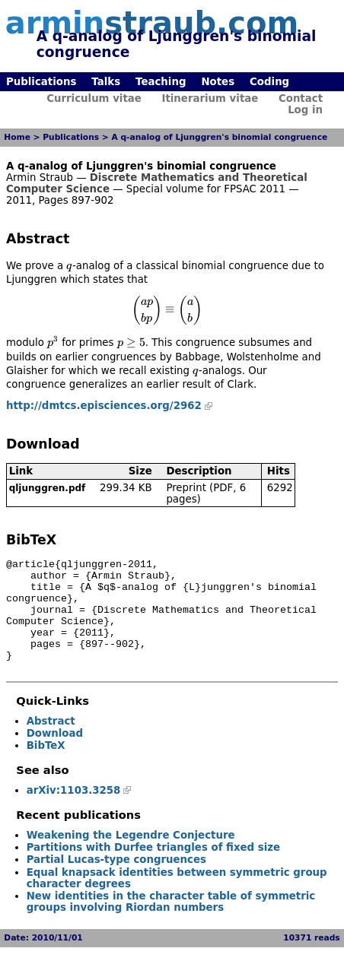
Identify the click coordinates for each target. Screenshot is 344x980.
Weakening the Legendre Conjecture (131, 856)
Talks (106, 82)
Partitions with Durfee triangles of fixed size (153, 868)
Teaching (161, 82)
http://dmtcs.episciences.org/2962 (104, 406)
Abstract (51, 742)
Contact (301, 98)
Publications (41, 82)
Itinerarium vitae (210, 98)
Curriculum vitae (94, 98)
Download (55, 754)
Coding (269, 82)
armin (152, 23)
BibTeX (46, 766)
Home (17, 137)
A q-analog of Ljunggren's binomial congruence (219, 137)
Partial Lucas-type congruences (116, 880)
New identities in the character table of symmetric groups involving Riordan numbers (171, 922)
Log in (305, 110)
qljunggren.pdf (48, 488)
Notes (218, 82)
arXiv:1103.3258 (74, 811)
